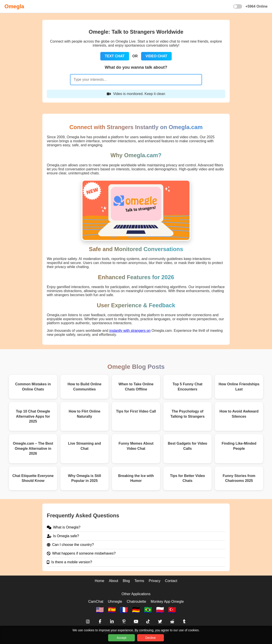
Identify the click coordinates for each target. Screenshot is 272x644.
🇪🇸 (112, 610)
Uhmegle (115, 602)
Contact (171, 581)
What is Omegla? (64, 527)
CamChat (96, 602)
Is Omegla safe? (63, 536)
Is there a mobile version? (69, 562)
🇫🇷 (124, 610)
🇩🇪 (136, 610)
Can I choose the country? (70, 545)
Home (100, 581)
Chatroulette (136, 602)
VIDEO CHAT (156, 56)
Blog (126, 581)
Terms (139, 581)
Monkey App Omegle (167, 602)
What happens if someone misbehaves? (81, 553)
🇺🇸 (100, 610)
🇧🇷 (148, 610)
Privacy (155, 581)
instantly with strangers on (130, 331)
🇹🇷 (172, 610)
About (113, 581)
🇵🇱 (160, 610)
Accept (122, 638)
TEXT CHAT (115, 56)
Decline (151, 638)
